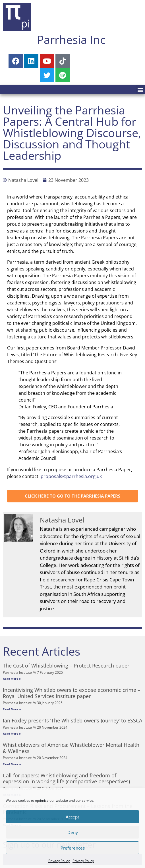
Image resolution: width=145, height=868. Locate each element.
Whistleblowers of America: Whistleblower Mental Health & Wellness (71, 748)
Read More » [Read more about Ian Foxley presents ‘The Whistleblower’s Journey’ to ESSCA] (12, 733)
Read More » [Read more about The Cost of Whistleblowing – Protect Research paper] (12, 679)
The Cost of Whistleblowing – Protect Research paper (66, 666)
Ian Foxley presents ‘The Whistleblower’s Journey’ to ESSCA (72, 720)
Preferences (73, 848)
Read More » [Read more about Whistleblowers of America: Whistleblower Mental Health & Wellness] (12, 764)
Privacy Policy (59, 861)
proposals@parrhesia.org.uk (71, 476)
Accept (72, 817)
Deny (73, 832)
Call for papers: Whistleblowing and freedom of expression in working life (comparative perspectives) (66, 779)
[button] (140, 90)
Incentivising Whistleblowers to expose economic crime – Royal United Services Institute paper (72, 693)
